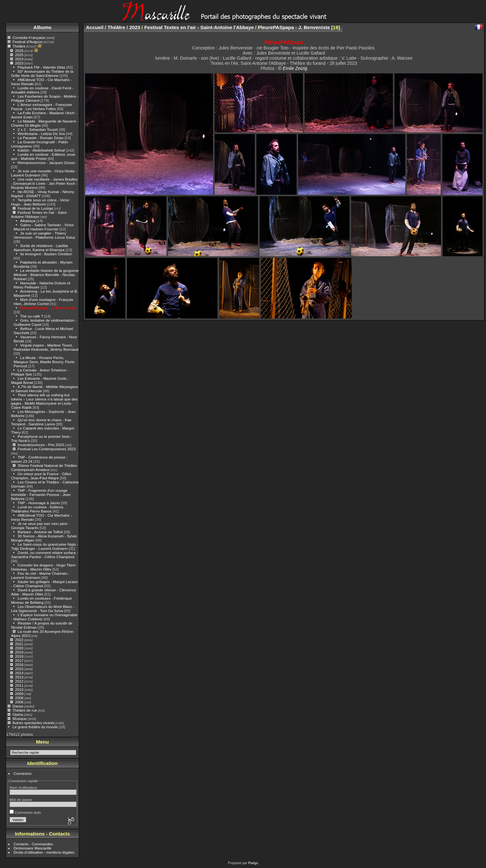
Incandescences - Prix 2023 (41, 445)
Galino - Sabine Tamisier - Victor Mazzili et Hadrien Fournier (44, 227)
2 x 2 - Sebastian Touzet (38, 129)
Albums (42, 27)
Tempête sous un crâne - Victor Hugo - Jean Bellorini (40, 202)
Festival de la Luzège (35, 208)
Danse (18, 706)
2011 (19, 685)
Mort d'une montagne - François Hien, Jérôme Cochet (44, 302)
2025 (19, 55)
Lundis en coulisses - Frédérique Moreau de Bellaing (42, 600)
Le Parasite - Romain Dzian (40, 138)
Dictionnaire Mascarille (33, 848)
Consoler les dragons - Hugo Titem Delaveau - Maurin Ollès (43, 567)
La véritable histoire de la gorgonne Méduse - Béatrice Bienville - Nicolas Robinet (46, 275)
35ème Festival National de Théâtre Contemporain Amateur (44, 468)
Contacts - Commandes (33, 844)
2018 (19, 656)
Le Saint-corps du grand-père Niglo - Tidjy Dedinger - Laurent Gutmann (45, 546)
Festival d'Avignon (28, 42)
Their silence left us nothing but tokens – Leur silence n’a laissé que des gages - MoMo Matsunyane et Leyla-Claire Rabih (44, 401)
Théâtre (19, 46)
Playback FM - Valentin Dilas (41, 67)
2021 (19, 644)
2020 (19, 648)
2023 (19, 63)
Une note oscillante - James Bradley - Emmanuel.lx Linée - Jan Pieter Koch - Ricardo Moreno (44, 183)
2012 (19, 681)
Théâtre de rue (25, 710)
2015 (19, 669)
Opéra (18, 714)
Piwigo (253, 863)
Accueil (95, 27)
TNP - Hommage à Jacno (39, 503)
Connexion (23, 773)
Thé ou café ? (32, 316)
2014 (19, 673)
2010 (19, 689)
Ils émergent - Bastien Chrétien (46, 254)
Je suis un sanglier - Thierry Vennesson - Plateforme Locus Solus (44, 235)
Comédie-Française (29, 37)
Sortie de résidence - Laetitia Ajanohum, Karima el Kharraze (41, 248)
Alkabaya (28, 221)
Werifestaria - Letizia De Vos (41, 134)
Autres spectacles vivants (34, 723)
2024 (19, 59)
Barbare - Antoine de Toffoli (40, 532)
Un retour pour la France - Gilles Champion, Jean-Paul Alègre (41, 476)
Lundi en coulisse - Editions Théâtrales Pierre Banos (37, 509)
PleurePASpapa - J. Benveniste (48, 308)
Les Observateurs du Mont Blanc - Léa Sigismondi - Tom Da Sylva (43, 609)
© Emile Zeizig (293, 68)
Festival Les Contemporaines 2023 (47, 449)
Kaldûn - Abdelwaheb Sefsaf (41, 150)
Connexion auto (25, 812)
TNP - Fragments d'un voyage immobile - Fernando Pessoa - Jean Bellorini (41, 494)
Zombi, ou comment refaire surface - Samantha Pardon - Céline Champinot (45, 555)
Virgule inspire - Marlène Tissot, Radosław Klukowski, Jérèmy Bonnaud (46, 347)
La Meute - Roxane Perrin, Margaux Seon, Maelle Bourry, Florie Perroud (44, 362)
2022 (19, 640)
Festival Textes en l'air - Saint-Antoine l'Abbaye (199, 27)
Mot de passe (21, 800)
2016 (19, 665)
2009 (19, 694)
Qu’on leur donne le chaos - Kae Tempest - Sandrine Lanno (41, 422)
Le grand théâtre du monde (35, 727)
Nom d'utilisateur (23, 787)
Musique (19, 718)
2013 (19, 677)
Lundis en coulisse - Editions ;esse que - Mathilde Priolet (43, 156)
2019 (19, 652)
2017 (19, 660)
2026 (19, 51)
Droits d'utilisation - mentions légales (44, 852)
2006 (19, 702)
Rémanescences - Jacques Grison (46, 163)
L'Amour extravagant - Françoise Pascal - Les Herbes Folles (42, 107)
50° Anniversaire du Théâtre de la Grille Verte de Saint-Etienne (42, 73)
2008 (19, 698)
